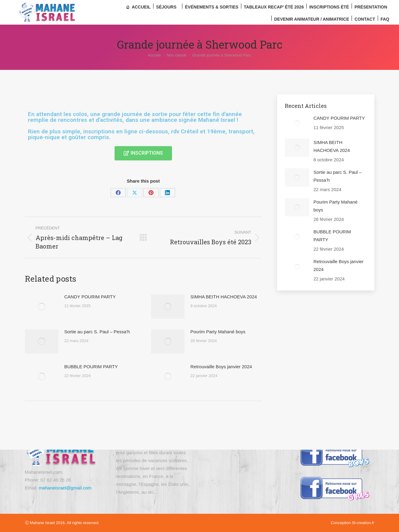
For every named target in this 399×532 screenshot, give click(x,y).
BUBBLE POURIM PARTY (91, 367)
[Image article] (42, 307)
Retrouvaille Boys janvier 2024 (221, 367)
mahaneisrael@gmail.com (65, 488)
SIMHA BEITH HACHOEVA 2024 (224, 297)
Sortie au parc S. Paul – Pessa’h (97, 332)
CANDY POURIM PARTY (90, 297)
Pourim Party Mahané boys (218, 332)
